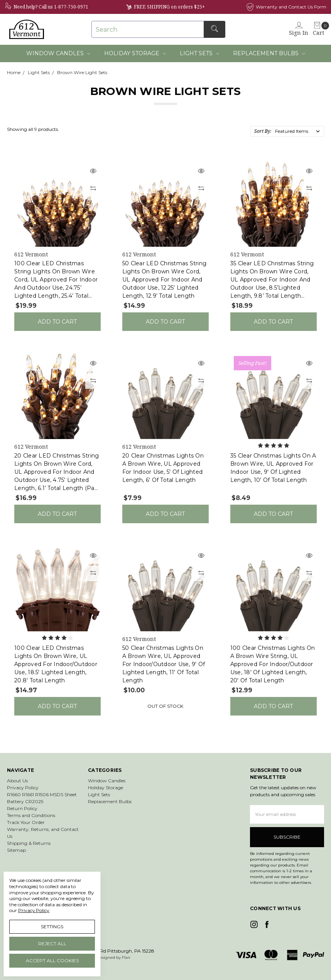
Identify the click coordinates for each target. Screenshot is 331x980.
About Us (17, 781)
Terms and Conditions (31, 815)
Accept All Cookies (52, 961)
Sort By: (263, 131)
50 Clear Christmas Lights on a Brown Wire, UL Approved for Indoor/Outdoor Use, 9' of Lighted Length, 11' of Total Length (164, 664)
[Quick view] (93, 171)
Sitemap (16, 850)
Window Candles (58, 53)
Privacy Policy (23, 788)
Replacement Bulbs (269, 53)
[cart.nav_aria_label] (317, 29)
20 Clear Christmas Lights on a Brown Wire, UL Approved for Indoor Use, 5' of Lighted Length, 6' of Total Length (163, 468)
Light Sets (199, 53)
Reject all (52, 944)
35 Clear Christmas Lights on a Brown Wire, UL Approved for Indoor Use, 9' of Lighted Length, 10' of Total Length (273, 468)
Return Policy (22, 808)
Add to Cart (57, 322)
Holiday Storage (135, 53)
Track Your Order (26, 822)
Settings (52, 927)
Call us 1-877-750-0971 (63, 7)
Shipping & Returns (29, 843)
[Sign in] (299, 29)
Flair (126, 957)
